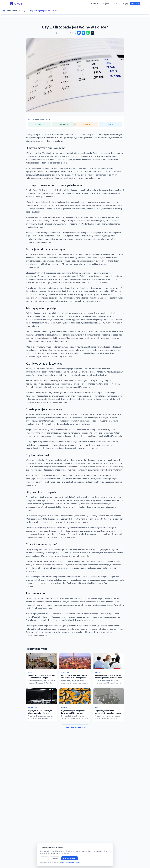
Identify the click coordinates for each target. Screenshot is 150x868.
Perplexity (63, 124)
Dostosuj (55, 858)
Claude (87, 124)
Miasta (94, 4)
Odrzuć (44, 858)
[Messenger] (83, 33)
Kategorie (107, 4)
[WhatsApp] (88, 33)
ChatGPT (40, 124)
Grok (111, 124)
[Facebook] (79, 33)
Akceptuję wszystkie (70, 858)
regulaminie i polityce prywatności (70, 863)
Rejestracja (135, 4)
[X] (92, 33)
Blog (117, 4)
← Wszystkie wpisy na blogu (75, 727)
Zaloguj (125, 4)
